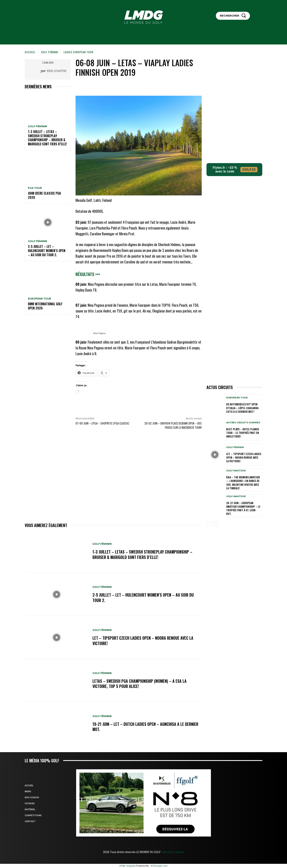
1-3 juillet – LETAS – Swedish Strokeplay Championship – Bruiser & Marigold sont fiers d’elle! (47, 138)
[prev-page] (209, 524)
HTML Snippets (127, 866)
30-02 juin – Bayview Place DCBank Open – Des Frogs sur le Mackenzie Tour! (173, 425)
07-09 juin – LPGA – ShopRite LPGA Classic (102, 423)
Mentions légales (173, 852)
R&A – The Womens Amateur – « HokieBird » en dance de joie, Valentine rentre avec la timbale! (243, 483)
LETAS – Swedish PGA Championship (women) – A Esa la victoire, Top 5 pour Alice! (140, 684)
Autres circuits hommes (243, 423)
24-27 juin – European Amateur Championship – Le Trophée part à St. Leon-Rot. (243, 508)
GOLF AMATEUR (236, 471)
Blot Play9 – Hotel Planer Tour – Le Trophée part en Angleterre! (243, 433)
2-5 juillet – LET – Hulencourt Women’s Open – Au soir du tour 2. (47, 251)
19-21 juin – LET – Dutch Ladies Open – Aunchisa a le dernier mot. (145, 727)
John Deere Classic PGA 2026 (44, 195)
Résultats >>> (88, 274)
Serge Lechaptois (57, 71)
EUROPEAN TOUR (39, 299)
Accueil (30, 52)
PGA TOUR (35, 188)
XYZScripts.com (159, 866)
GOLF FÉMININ (49, 52)
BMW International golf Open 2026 (45, 306)
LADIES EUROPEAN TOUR (78, 52)
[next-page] (215, 524)
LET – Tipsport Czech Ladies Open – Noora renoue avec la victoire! (143, 641)
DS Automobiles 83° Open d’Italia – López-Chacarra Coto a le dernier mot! (242, 408)
